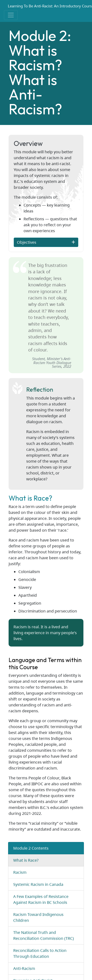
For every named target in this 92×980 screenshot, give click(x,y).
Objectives (28, 242)
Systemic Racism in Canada (38, 884)
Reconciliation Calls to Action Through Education (40, 953)
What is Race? (26, 860)
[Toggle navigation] (11, 15)
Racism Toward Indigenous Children (38, 917)
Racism (20, 872)
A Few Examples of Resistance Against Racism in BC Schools (41, 899)
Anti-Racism (24, 968)
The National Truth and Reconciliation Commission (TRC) (44, 935)
